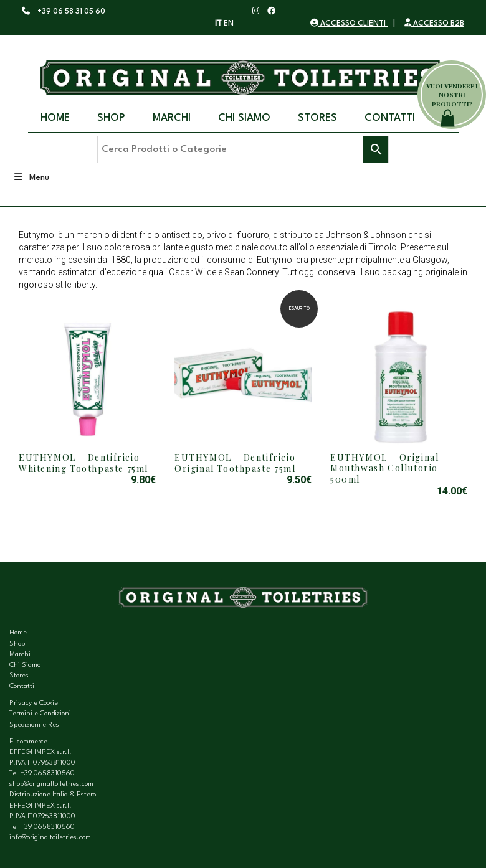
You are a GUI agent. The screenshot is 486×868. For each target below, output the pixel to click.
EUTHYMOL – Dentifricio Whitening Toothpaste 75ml (83, 463)
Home (55, 118)
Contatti (390, 118)
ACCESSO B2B (434, 24)
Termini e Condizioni (40, 714)
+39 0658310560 (47, 774)
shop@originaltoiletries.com (51, 784)
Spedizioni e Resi (35, 725)
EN (229, 24)
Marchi (172, 118)
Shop (111, 118)
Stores (317, 118)
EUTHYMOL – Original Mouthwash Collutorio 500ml (384, 468)
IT (218, 24)
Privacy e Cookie (34, 703)
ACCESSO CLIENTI (349, 24)
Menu (31, 177)
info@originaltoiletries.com (50, 838)
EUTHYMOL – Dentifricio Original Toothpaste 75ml (235, 463)
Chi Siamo (244, 118)
